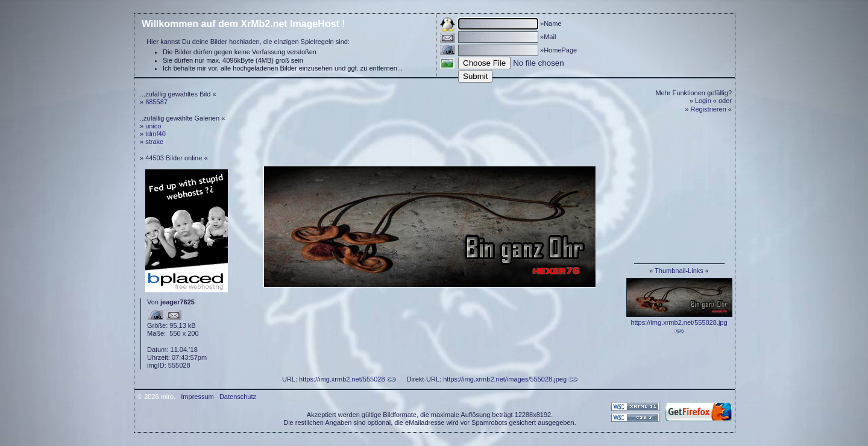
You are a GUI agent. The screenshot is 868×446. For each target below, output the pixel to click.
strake (154, 142)
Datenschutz (238, 397)
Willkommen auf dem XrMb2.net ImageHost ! (244, 24)
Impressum (197, 397)
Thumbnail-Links (679, 271)
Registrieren (709, 109)
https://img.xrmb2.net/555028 (342, 379)
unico (153, 126)
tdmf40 (156, 134)
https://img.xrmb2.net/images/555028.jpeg (505, 379)
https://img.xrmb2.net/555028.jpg (679, 322)
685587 (156, 102)
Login (703, 101)
